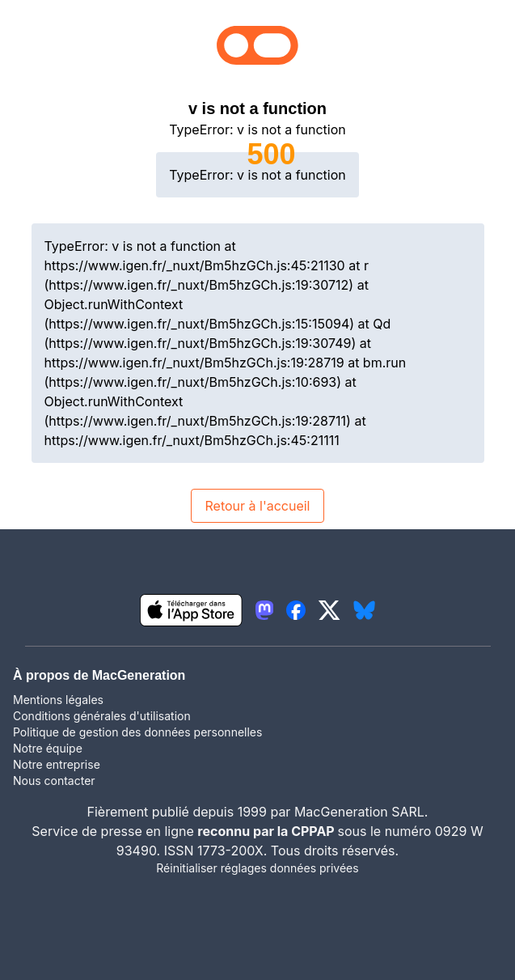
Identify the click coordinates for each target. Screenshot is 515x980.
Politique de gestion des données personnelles (137, 732)
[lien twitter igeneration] (329, 610)
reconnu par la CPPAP (267, 831)
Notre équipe (48, 748)
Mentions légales (58, 700)
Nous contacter (54, 781)
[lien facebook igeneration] (296, 610)
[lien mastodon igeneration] (264, 610)
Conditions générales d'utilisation (102, 716)
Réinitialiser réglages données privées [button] (257, 868)
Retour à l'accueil (257, 506)
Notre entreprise (57, 764)
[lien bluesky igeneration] (364, 610)
